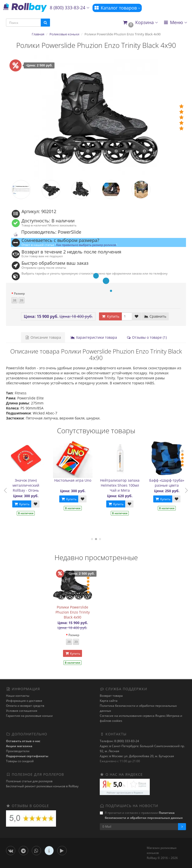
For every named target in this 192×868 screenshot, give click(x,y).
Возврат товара (111, 696)
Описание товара (43, 337)
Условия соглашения (22, 711)
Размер (19, 293)
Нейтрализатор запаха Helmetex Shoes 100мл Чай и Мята (121, 485)
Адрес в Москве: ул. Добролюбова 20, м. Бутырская (137, 756)
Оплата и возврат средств (25, 706)
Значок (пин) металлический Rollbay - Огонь (27, 485)
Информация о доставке (24, 701)
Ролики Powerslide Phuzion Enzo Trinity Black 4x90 (73, 612)
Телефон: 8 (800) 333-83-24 (119, 741)
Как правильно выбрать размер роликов (86, 245)
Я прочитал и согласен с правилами (141, 815)
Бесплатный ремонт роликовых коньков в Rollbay (42, 786)
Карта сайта (109, 701)
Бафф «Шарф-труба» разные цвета (168, 483)
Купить (23, 504)
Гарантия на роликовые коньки (29, 716)
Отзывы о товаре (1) (147, 337)
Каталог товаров (117, 8)
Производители (18, 751)
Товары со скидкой (20, 761)
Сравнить (155, 316)
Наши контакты (18, 696)
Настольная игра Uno (74, 480)
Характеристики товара (94, 337)
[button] (140, 23)
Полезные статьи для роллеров (29, 781)
